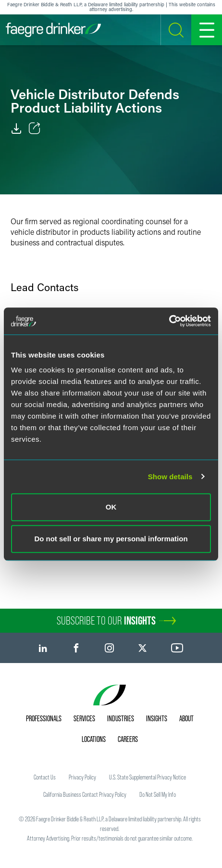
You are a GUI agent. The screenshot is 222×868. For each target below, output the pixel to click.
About (186, 718)
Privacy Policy (82, 777)
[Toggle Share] (35, 128)
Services (84, 718)
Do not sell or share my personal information (111, 539)
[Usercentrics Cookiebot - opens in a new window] (169, 321)
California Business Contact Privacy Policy (85, 794)
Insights (157, 718)
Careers (128, 739)
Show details (170, 477)
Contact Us (45, 777)
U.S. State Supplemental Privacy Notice (148, 777)
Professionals (44, 718)
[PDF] (16, 128)
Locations (94, 739)
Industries (121, 718)
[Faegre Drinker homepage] (53, 30)
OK (111, 507)
